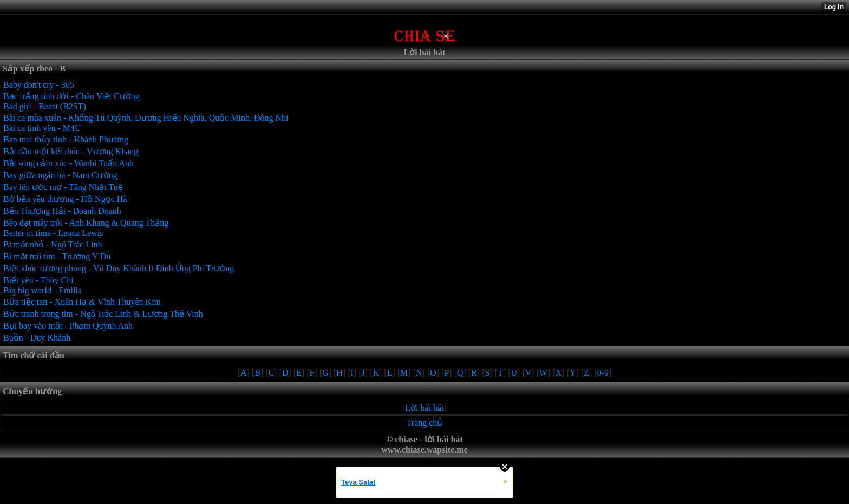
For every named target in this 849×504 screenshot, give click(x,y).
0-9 (603, 373)
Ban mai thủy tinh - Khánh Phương (66, 139)
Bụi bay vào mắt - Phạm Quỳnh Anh (68, 326)
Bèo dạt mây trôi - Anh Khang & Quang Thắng (86, 223)
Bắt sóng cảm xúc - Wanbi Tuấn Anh (68, 163)
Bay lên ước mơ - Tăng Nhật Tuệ (63, 187)
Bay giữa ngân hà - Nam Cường (60, 175)
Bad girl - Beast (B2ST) (45, 106)
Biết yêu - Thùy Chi (38, 280)
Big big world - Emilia (43, 290)
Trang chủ (425, 423)
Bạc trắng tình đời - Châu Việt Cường (71, 96)
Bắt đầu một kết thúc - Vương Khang (71, 151)
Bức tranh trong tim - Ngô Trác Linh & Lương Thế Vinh (103, 314)
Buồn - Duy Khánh (37, 338)
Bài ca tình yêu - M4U (42, 128)
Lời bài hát (424, 408)
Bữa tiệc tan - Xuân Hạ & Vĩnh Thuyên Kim (82, 302)
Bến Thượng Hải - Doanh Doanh (62, 211)
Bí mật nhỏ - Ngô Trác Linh (53, 244)
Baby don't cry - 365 (39, 85)
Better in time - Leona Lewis (53, 233)
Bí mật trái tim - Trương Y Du (57, 256)
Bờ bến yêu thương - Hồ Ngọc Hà (65, 199)
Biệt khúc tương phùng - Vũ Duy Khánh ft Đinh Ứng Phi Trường (119, 268)
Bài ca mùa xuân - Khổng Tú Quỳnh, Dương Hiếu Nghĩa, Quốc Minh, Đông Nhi (146, 118)
